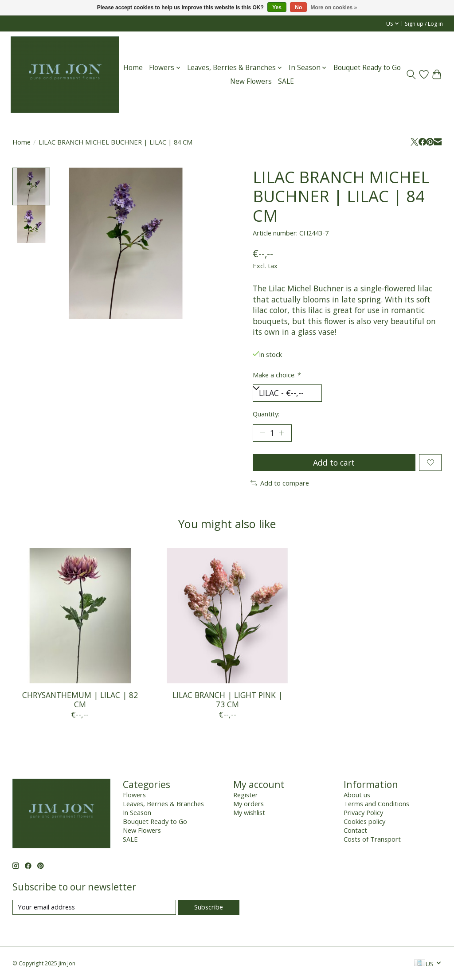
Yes (277, 8)
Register (246, 795)
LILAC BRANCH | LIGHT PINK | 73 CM (227, 700)
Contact (355, 830)
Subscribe (209, 907)
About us (357, 795)
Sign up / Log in (424, 24)
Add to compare (280, 483)
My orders (249, 804)
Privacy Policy (363, 812)
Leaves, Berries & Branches (163, 804)
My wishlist (249, 812)
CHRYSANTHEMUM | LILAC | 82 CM (80, 700)
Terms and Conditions (376, 804)
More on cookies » (334, 8)
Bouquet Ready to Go (367, 68)
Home (133, 68)
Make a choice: (277, 375)
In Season (137, 812)
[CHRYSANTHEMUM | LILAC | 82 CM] (80, 616)
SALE (286, 81)
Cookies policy (364, 821)
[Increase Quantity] (282, 433)
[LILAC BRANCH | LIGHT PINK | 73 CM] (227, 616)
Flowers (134, 795)
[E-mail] (94, 907)
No (298, 8)
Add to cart (334, 463)
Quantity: (266, 414)
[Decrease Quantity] (262, 433)
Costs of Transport (372, 839)
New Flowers (251, 81)
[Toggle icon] (411, 74)
